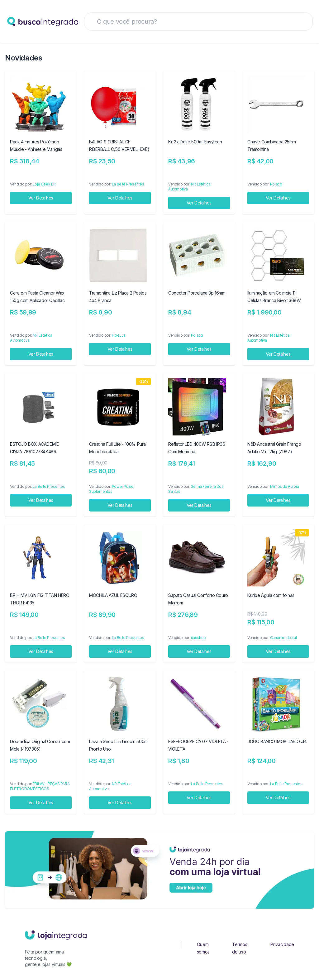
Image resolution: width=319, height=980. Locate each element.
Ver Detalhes (41, 198)
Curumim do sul (283, 638)
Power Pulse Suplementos (111, 489)
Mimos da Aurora (285, 486)
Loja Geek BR (44, 184)
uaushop (198, 638)
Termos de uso (240, 948)
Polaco (276, 184)
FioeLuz (119, 335)
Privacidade (282, 944)
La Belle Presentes (128, 184)
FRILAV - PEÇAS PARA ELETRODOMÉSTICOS (40, 786)
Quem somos (203, 948)
